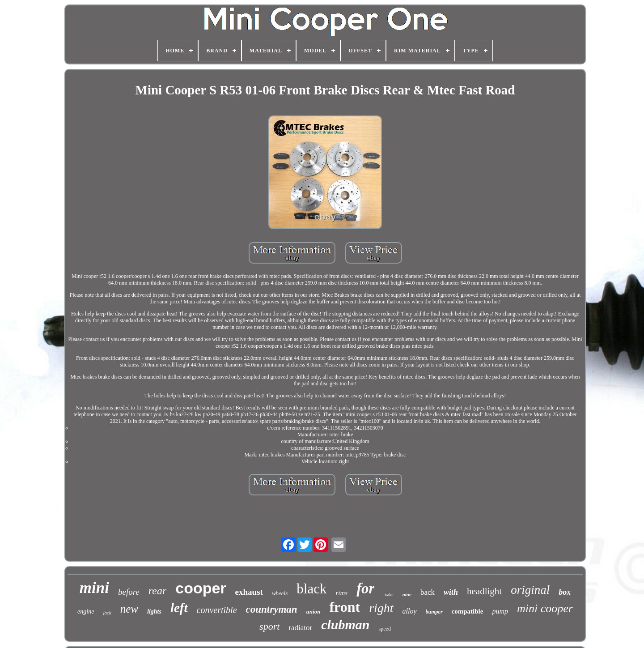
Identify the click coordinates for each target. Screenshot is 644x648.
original (530, 590)
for (365, 588)
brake (388, 595)
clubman (345, 625)
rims (341, 593)
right (381, 608)
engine (86, 612)
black (311, 589)
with (451, 592)
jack (107, 613)
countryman (272, 609)
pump (500, 611)
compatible (468, 611)
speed (385, 629)
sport (269, 626)
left (179, 608)
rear (157, 591)
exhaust (249, 592)
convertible (217, 610)
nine (407, 594)
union (314, 612)
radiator (300, 628)
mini (94, 588)
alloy (410, 611)
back (428, 592)
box (565, 592)
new (129, 609)
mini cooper (545, 608)
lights (154, 612)
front (345, 607)
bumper (434, 612)
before (129, 592)
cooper (201, 588)
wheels (280, 593)
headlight (484, 591)
